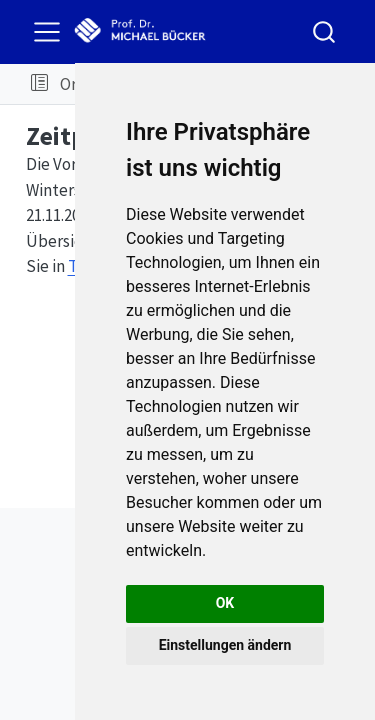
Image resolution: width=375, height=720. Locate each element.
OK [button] (225, 603)
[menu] (47, 32)
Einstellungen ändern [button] (225, 645)
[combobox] (325, 31)
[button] (39, 84)
